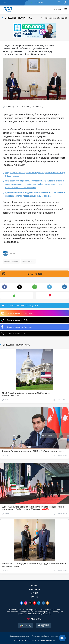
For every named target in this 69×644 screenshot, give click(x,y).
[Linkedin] (43, 603)
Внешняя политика (56, 18)
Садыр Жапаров (11, 261)
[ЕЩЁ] (65, 10)
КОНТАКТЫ (35, 589)
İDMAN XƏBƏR (21, 274)
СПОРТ (58, 10)
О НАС (34, 586)
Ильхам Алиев (28, 261)
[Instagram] (26, 603)
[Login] (65, 3)
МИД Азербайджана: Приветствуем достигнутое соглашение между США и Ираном (35, 174)
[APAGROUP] (34, 619)
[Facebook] (21, 603)
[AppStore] (43, 626)
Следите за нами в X (13, 334)
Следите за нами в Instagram (17, 313)
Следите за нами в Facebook (17, 327)
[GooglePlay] (26, 626)
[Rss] (48, 603)
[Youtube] (34, 603)
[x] (30, 603)
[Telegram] (39, 603)
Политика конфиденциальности (46, 636)
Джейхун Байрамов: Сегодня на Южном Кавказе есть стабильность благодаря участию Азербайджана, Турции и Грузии (35, 194)
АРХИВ (34, 593)
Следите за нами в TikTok (15, 320)
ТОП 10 (34, 597)
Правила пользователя (19, 636)
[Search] (59, 3)
